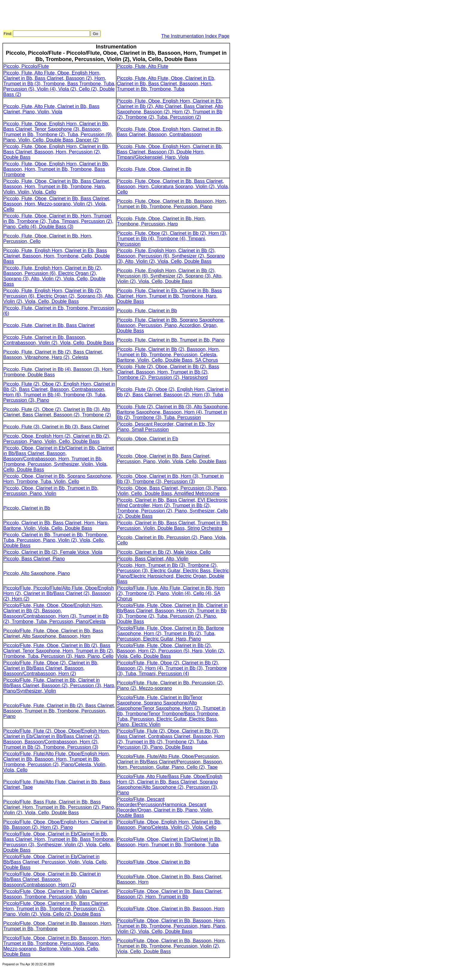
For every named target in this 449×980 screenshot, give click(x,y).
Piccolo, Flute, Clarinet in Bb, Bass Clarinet (49, 325)
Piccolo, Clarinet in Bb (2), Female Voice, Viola (53, 552)
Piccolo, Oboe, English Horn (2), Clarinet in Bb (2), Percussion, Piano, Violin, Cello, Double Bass (57, 439)
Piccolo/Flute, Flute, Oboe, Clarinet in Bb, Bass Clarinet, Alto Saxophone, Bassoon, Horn (53, 633)
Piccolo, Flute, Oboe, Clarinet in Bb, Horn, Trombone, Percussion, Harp (161, 221)
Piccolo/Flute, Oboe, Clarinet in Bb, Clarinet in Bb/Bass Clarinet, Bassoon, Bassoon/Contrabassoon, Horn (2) (52, 879)
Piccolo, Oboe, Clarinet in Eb (148, 439)
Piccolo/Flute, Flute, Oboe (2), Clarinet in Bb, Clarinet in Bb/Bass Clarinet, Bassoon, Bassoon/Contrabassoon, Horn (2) (51, 668)
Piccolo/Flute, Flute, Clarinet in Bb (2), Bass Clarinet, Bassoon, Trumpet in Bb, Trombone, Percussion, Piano (59, 711)
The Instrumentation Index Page (195, 36)
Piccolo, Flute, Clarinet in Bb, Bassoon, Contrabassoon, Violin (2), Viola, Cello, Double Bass (59, 340)
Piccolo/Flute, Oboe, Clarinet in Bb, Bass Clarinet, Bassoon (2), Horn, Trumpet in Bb (170, 894)
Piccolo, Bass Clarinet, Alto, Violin (153, 559)
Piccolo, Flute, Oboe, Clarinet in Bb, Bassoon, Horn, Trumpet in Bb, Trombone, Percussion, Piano (172, 204)
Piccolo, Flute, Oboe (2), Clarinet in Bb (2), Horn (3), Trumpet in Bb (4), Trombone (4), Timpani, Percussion (172, 239)
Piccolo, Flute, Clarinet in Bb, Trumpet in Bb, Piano (171, 340)
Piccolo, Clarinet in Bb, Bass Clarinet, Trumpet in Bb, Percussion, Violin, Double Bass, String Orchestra (173, 525)
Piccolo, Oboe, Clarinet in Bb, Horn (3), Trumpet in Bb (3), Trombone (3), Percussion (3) (170, 479)
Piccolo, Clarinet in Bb (27, 508)
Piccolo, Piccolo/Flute (26, 66)
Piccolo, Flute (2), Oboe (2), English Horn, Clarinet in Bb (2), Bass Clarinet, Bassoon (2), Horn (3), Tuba (173, 392)
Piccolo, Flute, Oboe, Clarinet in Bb (154, 169)
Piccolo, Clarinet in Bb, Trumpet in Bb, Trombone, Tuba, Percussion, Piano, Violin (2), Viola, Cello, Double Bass (56, 540)
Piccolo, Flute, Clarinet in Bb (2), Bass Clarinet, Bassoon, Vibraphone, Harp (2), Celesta (53, 355)
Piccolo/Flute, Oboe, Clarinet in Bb (154, 862)
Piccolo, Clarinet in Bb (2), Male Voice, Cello (164, 552)
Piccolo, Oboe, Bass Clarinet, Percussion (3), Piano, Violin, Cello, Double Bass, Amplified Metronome (172, 491)
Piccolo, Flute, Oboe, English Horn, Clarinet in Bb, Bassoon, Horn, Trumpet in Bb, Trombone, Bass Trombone (56, 169)
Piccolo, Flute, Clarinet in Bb (147, 311)
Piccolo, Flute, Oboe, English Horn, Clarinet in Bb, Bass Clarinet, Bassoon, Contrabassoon (170, 132)
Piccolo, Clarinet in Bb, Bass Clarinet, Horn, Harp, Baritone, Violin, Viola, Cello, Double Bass (56, 525)
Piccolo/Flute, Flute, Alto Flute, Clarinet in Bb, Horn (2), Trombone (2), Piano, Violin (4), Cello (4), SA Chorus (171, 593)
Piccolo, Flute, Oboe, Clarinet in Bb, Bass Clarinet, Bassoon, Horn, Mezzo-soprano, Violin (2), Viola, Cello (57, 204)
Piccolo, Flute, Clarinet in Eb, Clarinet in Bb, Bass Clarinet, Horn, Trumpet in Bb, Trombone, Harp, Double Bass (169, 296)
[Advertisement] (111, 16)
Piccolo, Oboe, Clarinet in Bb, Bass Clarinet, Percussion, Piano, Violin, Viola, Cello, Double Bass (172, 459)
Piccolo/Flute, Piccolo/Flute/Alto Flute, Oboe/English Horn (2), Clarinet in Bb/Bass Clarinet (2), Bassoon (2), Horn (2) (59, 593)
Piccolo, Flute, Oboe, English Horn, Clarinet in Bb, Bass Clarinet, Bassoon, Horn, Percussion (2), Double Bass (56, 152)
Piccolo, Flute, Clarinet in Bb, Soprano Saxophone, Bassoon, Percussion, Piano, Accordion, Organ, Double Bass (171, 325)
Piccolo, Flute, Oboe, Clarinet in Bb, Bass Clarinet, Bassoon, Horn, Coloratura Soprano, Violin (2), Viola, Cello (173, 187)
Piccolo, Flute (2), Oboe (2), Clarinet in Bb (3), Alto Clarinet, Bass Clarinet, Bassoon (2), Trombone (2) (57, 412)
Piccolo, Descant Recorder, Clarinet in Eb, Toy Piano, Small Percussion (166, 427)
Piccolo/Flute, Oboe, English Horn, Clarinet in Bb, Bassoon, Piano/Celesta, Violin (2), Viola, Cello (169, 825)
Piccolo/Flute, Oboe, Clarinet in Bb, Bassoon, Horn (171, 909)
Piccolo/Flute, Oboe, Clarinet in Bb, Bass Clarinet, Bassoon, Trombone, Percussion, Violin (56, 894)
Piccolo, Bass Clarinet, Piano (34, 559)
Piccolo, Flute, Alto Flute (143, 66)
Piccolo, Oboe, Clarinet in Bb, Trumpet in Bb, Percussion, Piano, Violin (51, 491)
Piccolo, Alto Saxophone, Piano (37, 573)
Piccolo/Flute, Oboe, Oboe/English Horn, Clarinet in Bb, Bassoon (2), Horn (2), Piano (58, 825)
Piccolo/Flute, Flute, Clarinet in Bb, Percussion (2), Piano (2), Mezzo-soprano (170, 685)
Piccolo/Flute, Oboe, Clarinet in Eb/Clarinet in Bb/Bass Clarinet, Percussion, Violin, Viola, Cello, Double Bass (56, 862)
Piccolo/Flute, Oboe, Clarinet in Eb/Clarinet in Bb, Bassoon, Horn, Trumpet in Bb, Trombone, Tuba (169, 842)
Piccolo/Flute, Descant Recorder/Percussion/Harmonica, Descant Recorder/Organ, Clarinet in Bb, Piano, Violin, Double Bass (165, 807)
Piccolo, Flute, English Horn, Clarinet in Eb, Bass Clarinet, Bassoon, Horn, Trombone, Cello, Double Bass (57, 256)
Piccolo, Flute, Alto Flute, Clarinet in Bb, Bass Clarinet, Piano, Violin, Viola (51, 109)
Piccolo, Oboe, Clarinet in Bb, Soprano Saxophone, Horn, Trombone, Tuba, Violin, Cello (58, 479)
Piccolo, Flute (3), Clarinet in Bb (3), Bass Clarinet (56, 427)
